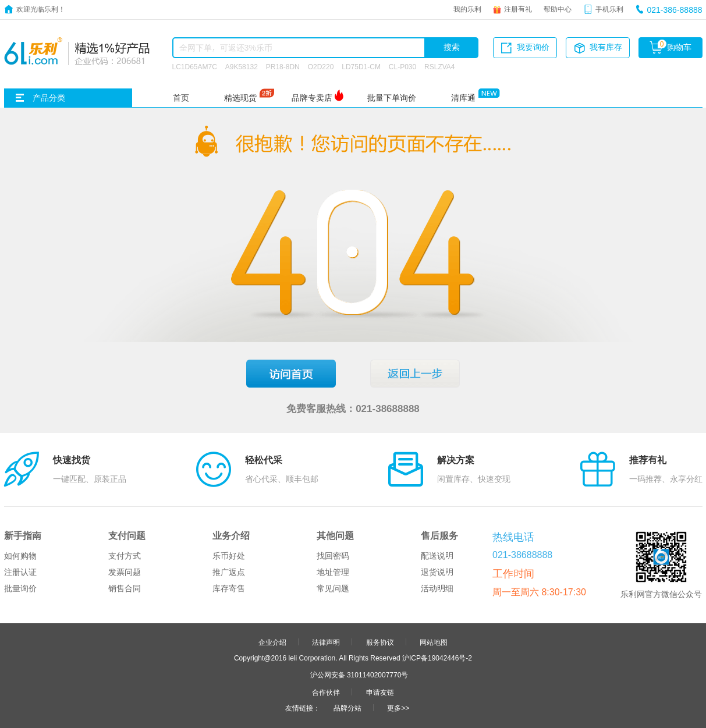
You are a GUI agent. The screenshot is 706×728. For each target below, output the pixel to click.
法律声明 (326, 642)
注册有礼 (518, 9)
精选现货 (240, 98)
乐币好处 (229, 556)
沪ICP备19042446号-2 (437, 658)
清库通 (463, 98)
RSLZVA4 (439, 66)
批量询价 (20, 588)
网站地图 (434, 642)
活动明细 (437, 588)
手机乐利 (609, 9)
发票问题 (125, 572)
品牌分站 (347, 708)
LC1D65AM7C (195, 66)
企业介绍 (272, 642)
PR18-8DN (283, 66)
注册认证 (20, 572)
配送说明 (437, 556)
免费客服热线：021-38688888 (353, 408)
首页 (181, 98)
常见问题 (333, 588)
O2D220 (321, 66)
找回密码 (333, 556)
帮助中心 (558, 9)
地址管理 (333, 572)
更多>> (398, 708)
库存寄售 (229, 588)
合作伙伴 (326, 692)
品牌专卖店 (312, 98)
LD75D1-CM (361, 66)
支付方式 (125, 556)
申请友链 (380, 692)
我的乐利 (467, 9)
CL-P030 (402, 66)
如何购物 (20, 556)
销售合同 (125, 588)
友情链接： (303, 708)
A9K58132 (242, 66)
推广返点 (229, 572)
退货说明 (437, 572)
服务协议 (380, 642)
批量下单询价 (392, 98)
